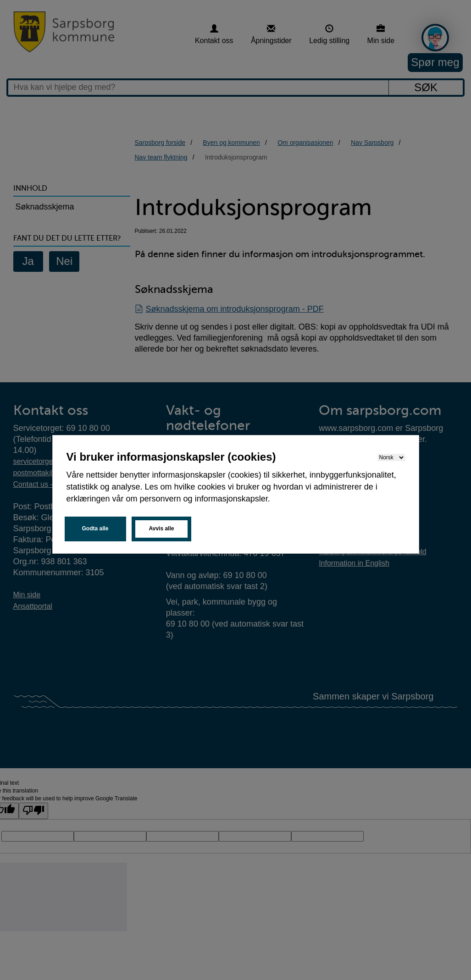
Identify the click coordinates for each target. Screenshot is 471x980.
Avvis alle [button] (162, 529)
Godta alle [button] (95, 529)
